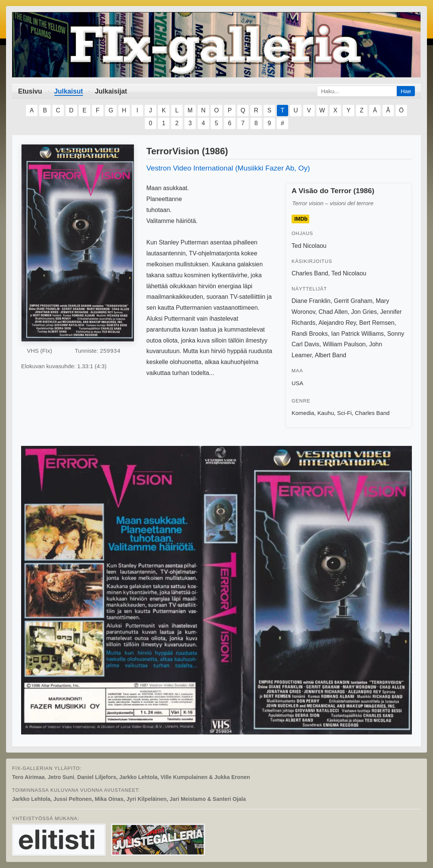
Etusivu (30, 91)
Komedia (303, 413)
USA (297, 383)
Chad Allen (333, 312)
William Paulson (344, 344)
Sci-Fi (345, 413)
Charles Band (310, 273)
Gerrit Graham (353, 301)
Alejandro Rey (337, 323)
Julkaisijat (111, 91)
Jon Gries (364, 312)
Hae (406, 91)
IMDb (301, 219)
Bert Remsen (377, 323)
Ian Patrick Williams (358, 334)
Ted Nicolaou (309, 246)
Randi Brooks (310, 334)
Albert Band (330, 355)
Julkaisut (69, 91)
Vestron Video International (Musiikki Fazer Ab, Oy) (228, 168)
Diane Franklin (311, 301)
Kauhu (326, 413)
